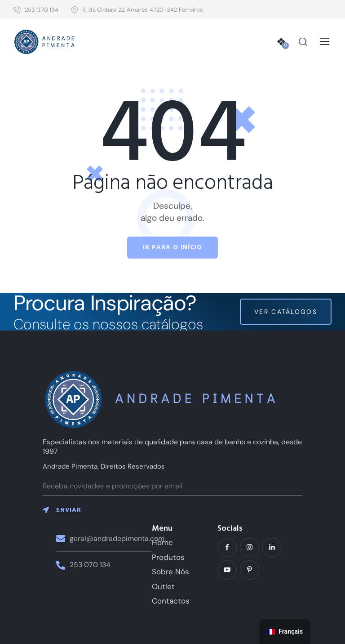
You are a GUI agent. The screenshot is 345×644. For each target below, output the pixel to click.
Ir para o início (172, 247)
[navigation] (285, 632)
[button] (325, 42)
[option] (285, 632)
